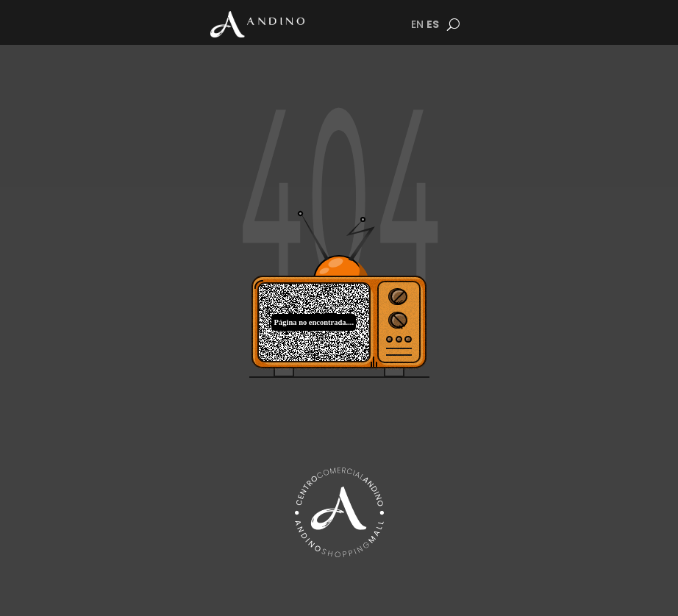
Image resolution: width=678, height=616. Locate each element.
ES (433, 24)
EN (417, 24)
